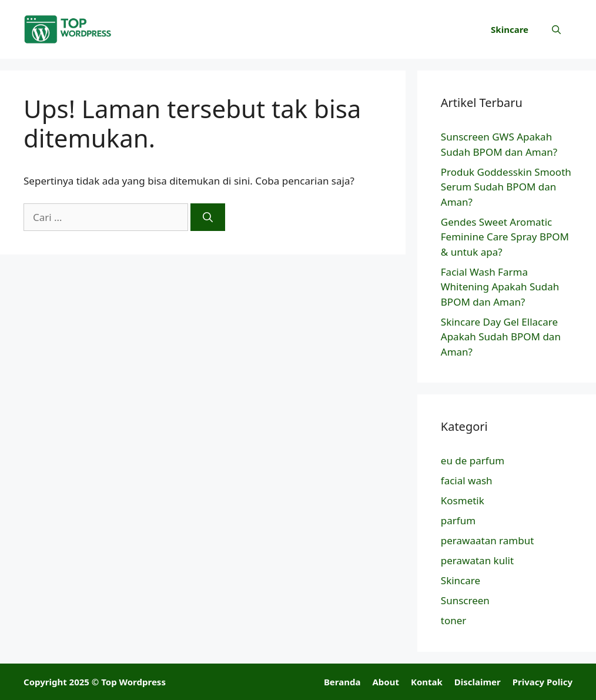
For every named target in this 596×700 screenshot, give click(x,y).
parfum (458, 520)
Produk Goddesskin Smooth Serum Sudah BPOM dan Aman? (506, 187)
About (386, 682)
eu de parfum (473, 460)
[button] (556, 29)
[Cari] (208, 217)
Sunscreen (465, 600)
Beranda (342, 682)
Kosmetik (463, 500)
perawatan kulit (477, 560)
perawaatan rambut (488, 540)
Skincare (510, 29)
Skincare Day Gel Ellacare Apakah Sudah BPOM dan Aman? (501, 337)
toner (454, 620)
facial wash (467, 480)
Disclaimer (478, 682)
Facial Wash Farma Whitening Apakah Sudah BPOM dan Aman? (500, 287)
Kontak (427, 682)
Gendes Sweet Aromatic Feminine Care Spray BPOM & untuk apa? (505, 237)
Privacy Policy (543, 682)
